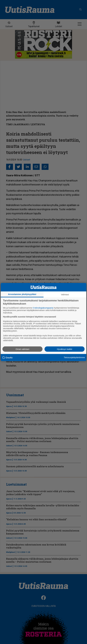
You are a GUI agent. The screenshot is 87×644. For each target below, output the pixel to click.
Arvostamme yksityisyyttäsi (22, 294)
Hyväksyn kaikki (65, 349)
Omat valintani (23, 349)
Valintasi (65, 294)
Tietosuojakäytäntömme (74, 357)
